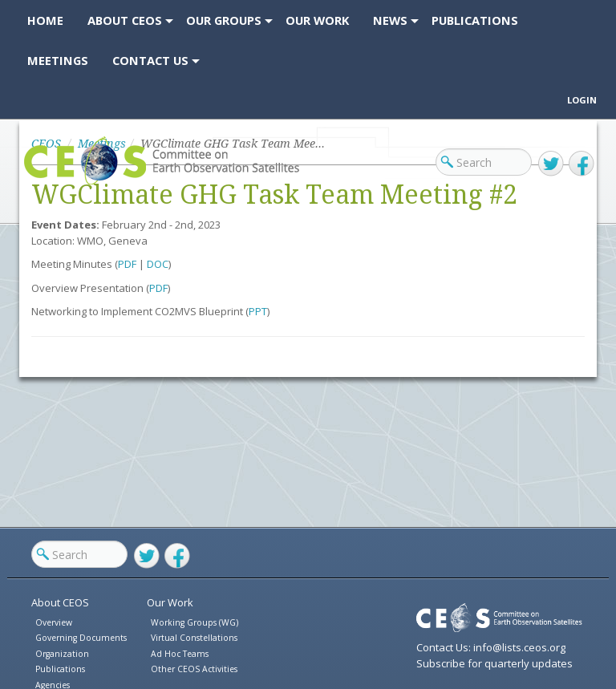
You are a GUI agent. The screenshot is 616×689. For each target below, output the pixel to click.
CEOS (37, 184)
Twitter (551, 164)
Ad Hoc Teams (180, 654)
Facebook (582, 164)
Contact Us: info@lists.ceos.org (491, 647)
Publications (60, 669)
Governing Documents (81, 638)
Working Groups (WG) (195, 622)
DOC (158, 264)
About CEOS (60, 602)
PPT (258, 311)
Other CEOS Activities (194, 669)
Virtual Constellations (194, 638)
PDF (127, 264)
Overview (54, 622)
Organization (62, 654)
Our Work (170, 602)
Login (582, 100)
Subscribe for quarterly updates (494, 663)
